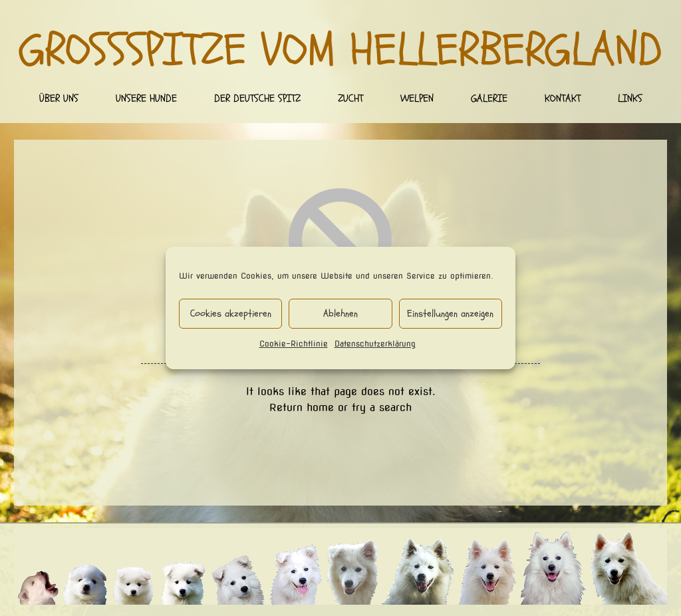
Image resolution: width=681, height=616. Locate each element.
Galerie (489, 98)
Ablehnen (340, 314)
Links (630, 98)
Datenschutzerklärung (375, 344)
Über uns (59, 98)
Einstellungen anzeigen (450, 314)
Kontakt (563, 98)
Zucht (350, 98)
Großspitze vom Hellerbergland (341, 51)
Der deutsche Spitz (257, 98)
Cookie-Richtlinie (294, 344)
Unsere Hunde (146, 98)
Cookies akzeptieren (231, 314)
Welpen (417, 98)
